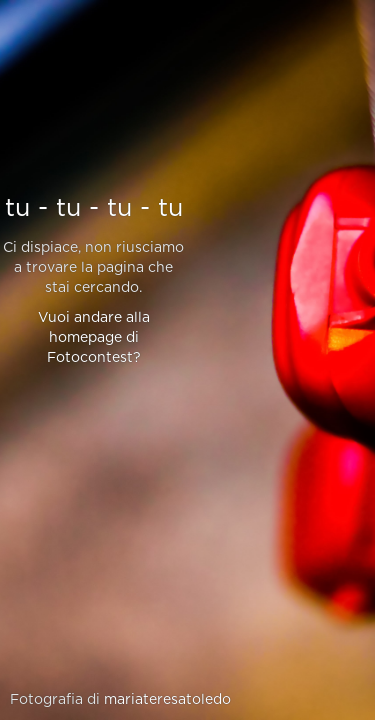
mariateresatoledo (167, 700)
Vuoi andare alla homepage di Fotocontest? (94, 338)
